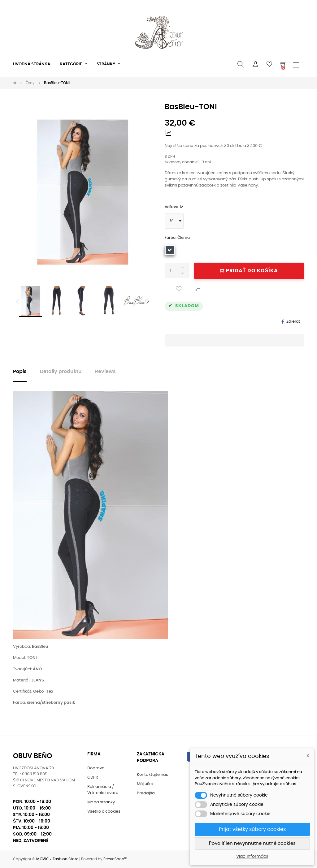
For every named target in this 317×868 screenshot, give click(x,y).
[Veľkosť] (174, 221)
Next (148, 301)
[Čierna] (170, 250)
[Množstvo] (177, 270)
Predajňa (146, 793)
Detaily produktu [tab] (61, 372)
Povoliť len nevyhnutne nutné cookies (252, 843)
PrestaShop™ (115, 859)
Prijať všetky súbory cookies (252, 829)
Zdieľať (293, 322)
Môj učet (145, 784)
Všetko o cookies (104, 812)
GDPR (93, 778)
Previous (18, 301)
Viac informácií (252, 857)
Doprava (96, 768)
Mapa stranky (101, 802)
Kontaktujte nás (152, 775)
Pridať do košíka (249, 271)
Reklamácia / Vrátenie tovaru (103, 790)
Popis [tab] (20, 372)
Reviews (105, 372)
